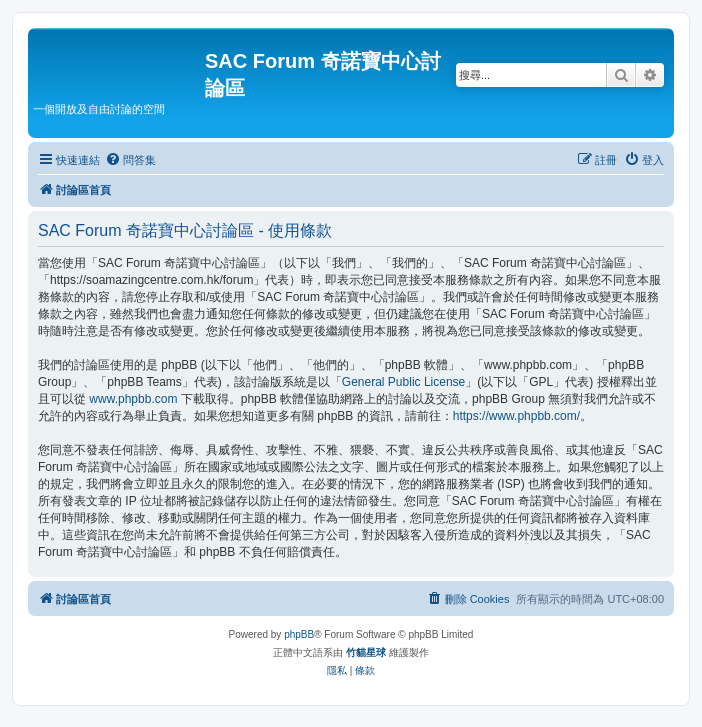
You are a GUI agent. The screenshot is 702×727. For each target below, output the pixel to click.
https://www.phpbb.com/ (516, 416)
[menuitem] (130, 160)
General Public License (403, 382)
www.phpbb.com (133, 399)
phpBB (299, 634)
